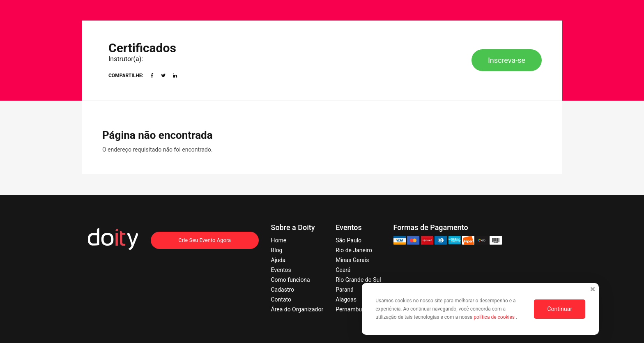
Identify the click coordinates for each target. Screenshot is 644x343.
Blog (277, 250)
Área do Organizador (297, 309)
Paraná (345, 290)
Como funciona (291, 280)
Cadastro (283, 290)
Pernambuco (352, 309)
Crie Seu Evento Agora (205, 240)
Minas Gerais (352, 260)
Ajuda (278, 260)
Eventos (281, 270)
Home (279, 240)
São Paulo (348, 240)
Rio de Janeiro (354, 250)
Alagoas (346, 299)
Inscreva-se (507, 60)
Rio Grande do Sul (358, 280)
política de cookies (495, 317)
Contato (281, 299)
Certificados (142, 48)
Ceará (343, 270)
